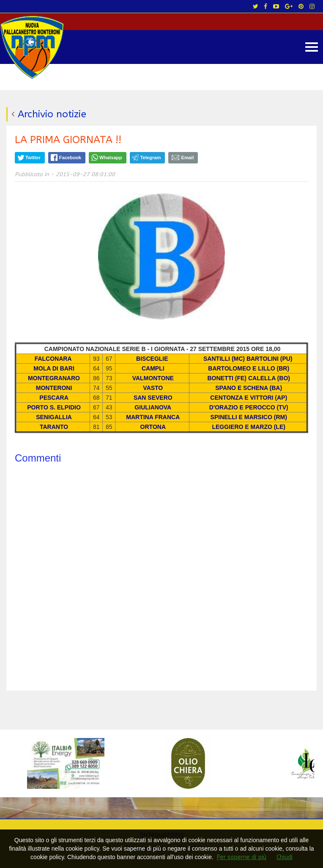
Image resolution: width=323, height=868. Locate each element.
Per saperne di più (242, 857)
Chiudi (285, 857)
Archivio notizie (52, 114)
